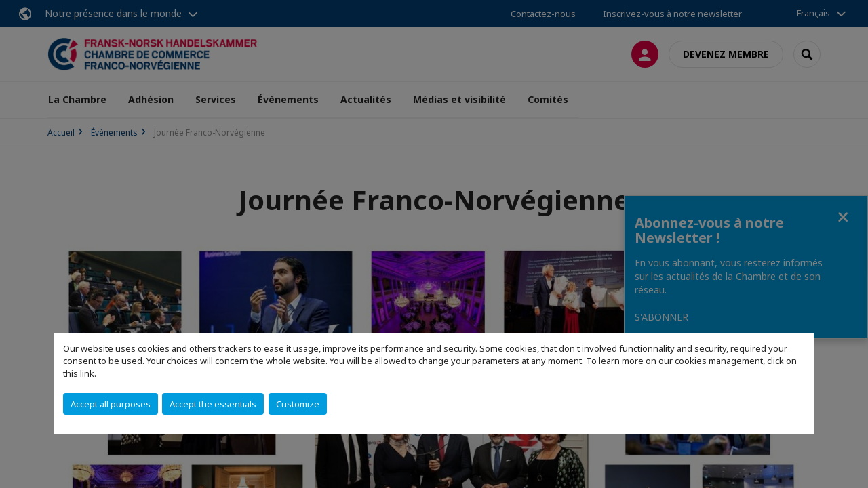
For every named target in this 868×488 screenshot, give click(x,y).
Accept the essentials (213, 404)
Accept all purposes (111, 404)
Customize (298, 404)
